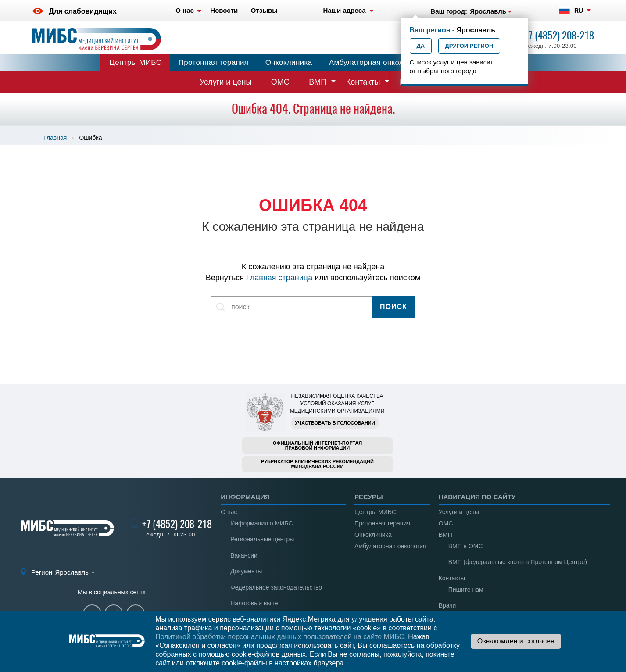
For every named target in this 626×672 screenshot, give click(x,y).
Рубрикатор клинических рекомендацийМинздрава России (317, 464)
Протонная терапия (214, 63)
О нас (229, 512)
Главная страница (279, 278)
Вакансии (244, 555)
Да (421, 46)
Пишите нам (466, 590)
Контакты (363, 82)
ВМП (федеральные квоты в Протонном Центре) (518, 562)
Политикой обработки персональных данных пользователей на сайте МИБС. (281, 637)
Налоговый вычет (255, 603)
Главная (55, 138)
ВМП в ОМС (466, 546)
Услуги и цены (225, 82)
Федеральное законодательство (276, 587)
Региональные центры (262, 539)
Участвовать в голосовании (335, 423)
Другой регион (469, 46)
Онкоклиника (289, 63)
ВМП (318, 82)
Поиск (393, 307)
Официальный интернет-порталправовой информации (318, 445)
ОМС (280, 82)
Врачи (447, 605)
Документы (246, 571)
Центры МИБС (135, 63)
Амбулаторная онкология (374, 63)
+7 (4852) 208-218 (559, 35)
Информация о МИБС (261, 523)
